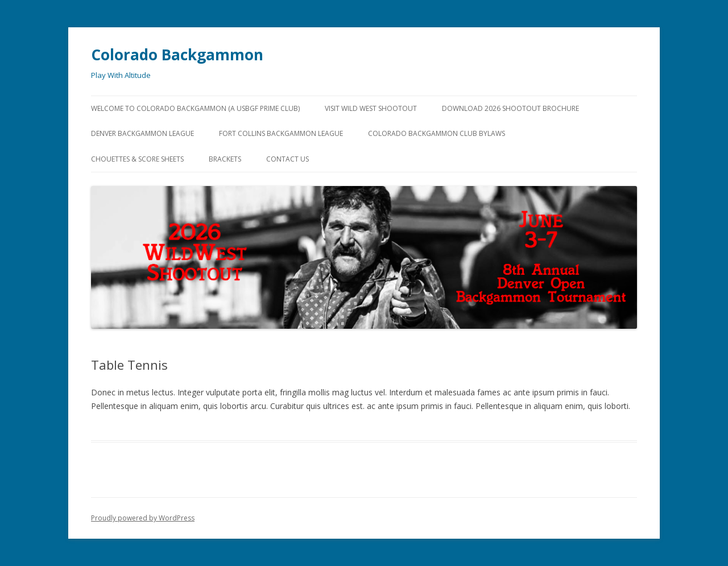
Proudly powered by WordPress (143, 518)
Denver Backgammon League (142, 133)
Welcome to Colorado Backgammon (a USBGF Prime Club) (195, 108)
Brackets (225, 159)
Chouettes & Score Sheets (137, 159)
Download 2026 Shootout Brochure (510, 108)
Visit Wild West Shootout (371, 108)
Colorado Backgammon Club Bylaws (437, 133)
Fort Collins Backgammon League (281, 133)
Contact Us (288, 159)
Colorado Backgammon (177, 55)
